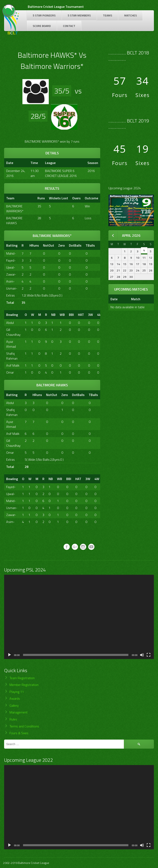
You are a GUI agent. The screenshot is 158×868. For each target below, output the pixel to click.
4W (100, 315)
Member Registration (24, 685)
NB (53, 315)
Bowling (12, 315)
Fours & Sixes (19, 733)
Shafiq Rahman (12, 356)
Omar (10, 372)
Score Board (42, 26)
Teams (107, 15)
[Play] (9, 655)
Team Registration (22, 678)
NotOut (49, 245)
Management (19, 712)
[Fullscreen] (149, 655)
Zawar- (11, 274)
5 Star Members (79, 15)
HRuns (34, 245)
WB (62, 315)
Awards (15, 698)
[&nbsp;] (99, 245)
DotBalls (75, 245)
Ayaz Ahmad (11, 344)
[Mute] (142, 655)
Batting (12, 245)
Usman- (12, 288)
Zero (62, 245)
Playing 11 (17, 692)
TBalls (90, 245)
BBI (71, 315)
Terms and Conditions (24, 726)
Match (136, 299)
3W (91, 315)
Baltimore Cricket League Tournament (56, 7)
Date (114, 299)
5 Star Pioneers (44, 15)
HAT (81, 315)
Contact (69, 26)
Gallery (14, 705)
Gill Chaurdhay (13, 332)
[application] (79, 617)
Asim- (10, 281)
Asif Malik (13, 365)
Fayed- (11, 260)
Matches (131, 15)
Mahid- (11, 253)
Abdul (10, 323)
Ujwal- (11, 267)
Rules (13, 719)
